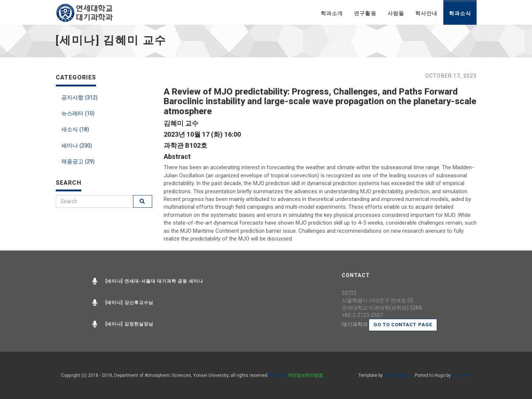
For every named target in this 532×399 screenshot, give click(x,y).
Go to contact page (403, 325)
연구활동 (365, 13)
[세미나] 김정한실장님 (129, 324)
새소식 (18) (75, 129)
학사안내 (426, 13)
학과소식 (460, 13)
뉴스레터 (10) (78, 113)
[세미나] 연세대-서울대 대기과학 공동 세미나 (154, 281)
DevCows (461, 375)
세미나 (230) (77, 146)
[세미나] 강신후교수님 (129, 303)
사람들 (396, 13)
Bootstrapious (398, 375)
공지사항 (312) (79, 98)
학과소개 (332, 13)
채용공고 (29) (78, 161)
